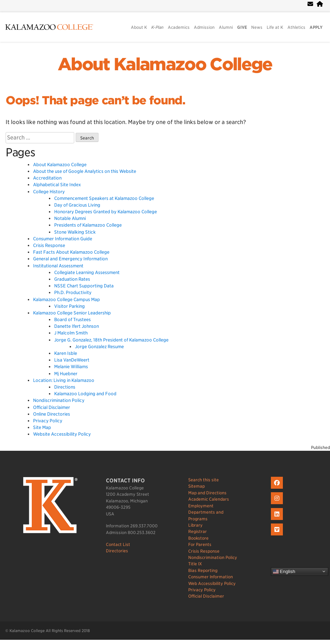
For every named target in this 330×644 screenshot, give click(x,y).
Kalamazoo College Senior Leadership (72, 313)
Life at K (275, 27)
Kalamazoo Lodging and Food (85, 394)
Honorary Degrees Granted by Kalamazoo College (106, 212)
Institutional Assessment (58, 266)
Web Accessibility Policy (212, 583)
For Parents (200, 544)
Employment (201, 506)
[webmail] (310, 4)
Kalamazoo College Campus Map (66, 300)
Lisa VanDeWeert (72, 360)
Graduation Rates (72, 279)
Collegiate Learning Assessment (87, 272)
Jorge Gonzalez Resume (99, 347)
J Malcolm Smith (71, 333)
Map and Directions (207, 493)
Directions (65, 387)
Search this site (204, 480)
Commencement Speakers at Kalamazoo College (104, 198)
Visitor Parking (69, 306)
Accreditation (47, 178)
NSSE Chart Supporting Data (84, 286)
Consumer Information (211, 577)
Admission (204, 27)
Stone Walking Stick (75, 232)
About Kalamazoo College (165, 64)
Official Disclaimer (52, 407)
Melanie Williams (71, 367)
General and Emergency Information (70, 259)
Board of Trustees (72, 320)
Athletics (296, 27)
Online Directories (52, 414)
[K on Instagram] (278, 504)
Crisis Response (49, 245)
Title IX (195, 564)
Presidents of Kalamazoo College (88, 225)
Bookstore (198, 538)
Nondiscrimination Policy (59, 400)
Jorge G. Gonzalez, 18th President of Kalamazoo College (111, 340)
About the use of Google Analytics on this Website (85, 171)
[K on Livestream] (278, 536)
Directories (117, 551)
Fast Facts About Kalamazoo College (71, 252)
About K (139, 27)
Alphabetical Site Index (57, 185)
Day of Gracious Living (77, 205)
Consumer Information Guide (63, 239)
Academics (179, 27)
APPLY (316, 27)
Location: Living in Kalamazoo (64, 380)
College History (49, 192)
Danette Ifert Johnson (77, 326)
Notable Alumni (70, 218)
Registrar (198, 531)
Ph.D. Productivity (73, 292)
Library (195, 525)
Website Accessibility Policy (62, 434)
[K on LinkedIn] (278, 520)
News (257, 27)
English (284, 571)
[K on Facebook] (278, 489)
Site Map (42, 427)
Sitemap (196, 486)
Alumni (226, 27)
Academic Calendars (209, 499)
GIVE (242, 27)
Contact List (118, 544)
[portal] (320, 4)
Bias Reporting (203, 570)
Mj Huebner (66, 374)
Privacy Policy (48, 421)
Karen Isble (66, 353)
